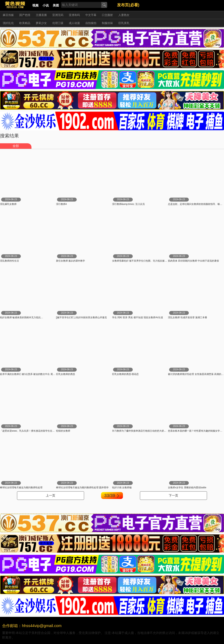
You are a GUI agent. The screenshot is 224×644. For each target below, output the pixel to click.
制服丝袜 (107, 23)
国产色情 (25, 15)
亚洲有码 (74, 15)
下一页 (173, 495)
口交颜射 (107, 15)
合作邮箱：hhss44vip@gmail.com (32, 626)
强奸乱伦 (8, 23)
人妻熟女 (124, 15)
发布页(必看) (128, 5)
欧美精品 (25, 23)
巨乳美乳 (124, 23)
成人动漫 (74, 23)
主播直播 (41, 15)
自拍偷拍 (91, 23)
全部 (16, 146)
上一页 (51, 495)
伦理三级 (58, 23)
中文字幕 (91, 15)
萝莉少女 (41, 23)
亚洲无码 (58, 15)
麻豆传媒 (8, 15)
